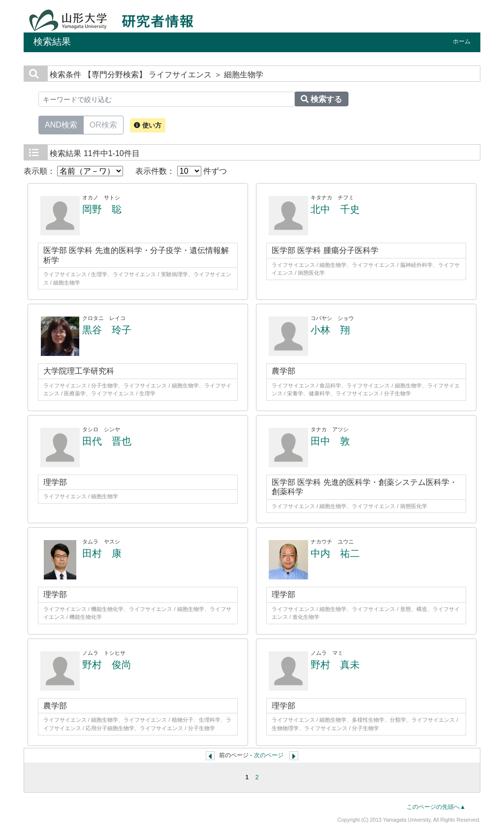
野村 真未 (335, 665)
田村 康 (102, 553)
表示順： (73, 171)
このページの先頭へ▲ (436, 807)
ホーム (462, 41)
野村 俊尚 (107, 665)
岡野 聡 (102, 209)
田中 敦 (330, 441)
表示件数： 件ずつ (181, 171)
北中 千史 (335, 209)
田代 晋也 (107, 441)
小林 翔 (330, 330)
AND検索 (61, 124)
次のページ (269, 755)
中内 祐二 (335, 553)
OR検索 (103, 124)
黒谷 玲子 (107, 330)
